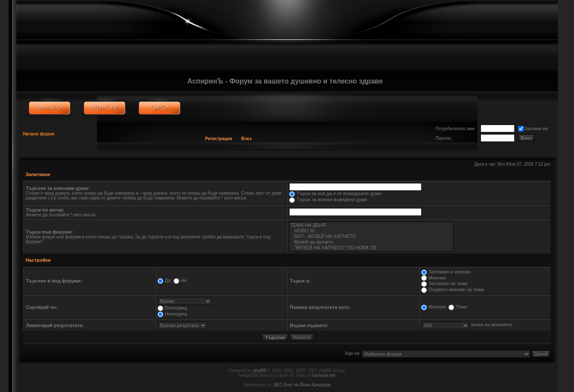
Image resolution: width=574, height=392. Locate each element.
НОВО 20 (371, 231)
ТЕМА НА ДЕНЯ (371, 225)
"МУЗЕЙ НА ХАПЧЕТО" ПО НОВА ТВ (371, 248)
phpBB (260, 371)
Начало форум (39, 134)
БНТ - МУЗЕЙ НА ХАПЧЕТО (371, 236)
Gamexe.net (323, 375)
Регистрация (219, 139)
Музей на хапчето (371, 242)
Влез (246, 139)
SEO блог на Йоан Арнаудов (302, 385)
